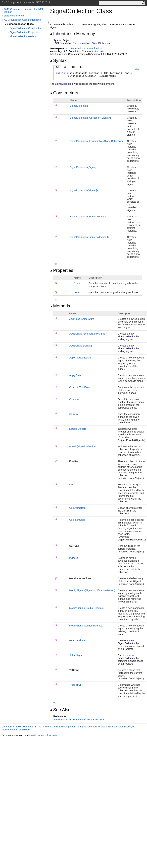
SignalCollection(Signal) (83, 167)
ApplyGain (75, 375)
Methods (60, 306)
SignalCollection (80, 106)
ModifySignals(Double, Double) (86, 608)
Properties (62, 270)
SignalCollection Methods (24, 36)
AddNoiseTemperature (82, 319)
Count (77, 283)
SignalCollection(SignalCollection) (89, 217)
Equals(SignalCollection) (83, 446)
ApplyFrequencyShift (81, 358)
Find (72, 484)
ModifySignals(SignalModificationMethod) (92, 590)
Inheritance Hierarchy (73, 34)
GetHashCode (77, 520)
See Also (60, 710)
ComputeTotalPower (80, 387)
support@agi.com (47, 735)
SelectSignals (77, 655)
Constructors (64, 93)
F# (81, 67)
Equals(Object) (77, 429)
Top (55, 264)
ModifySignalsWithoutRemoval (86, 626)
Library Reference (14, 16)
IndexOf (74, 558)
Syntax (58, 60)
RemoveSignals (78, 640)
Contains (74, 399)
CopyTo (73, 414)
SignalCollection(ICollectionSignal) (90, 118)
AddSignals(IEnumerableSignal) (88, 334)
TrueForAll (75, 685)
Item (76, 292)
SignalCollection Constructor (25, 28)
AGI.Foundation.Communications (22, 20)
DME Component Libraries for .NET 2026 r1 (24, 10)
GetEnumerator (78, 508)
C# (57, 67)
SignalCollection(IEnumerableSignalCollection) (97, 141)
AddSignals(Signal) (81, 346)
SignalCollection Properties (25, 32)
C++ (73, 67)
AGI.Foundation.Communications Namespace (79, 719)
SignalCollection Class (20, 24)
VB (65, 67)
